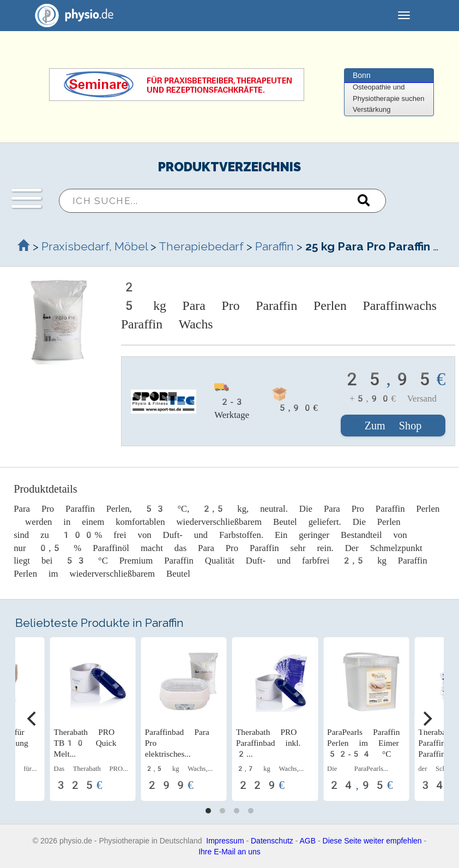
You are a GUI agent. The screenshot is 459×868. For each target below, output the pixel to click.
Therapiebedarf (201, 246)
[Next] (426, 719)
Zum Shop (393, 426)
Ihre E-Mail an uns (230, 852)
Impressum (225, 841)
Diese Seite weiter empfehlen (372, 841)
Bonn (362, 75)
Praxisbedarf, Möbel (95, 246)
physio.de (70, 16)
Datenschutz (272, 841)
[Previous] (33, 719)
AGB (308, 841)
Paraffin (274, 246)
